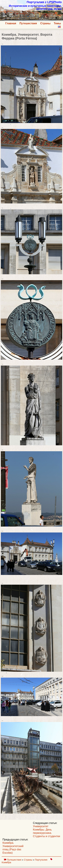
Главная (11, 23)
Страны (45, 23)
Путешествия (28, 23)
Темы (57, 23)
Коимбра (6, 862)
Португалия (41, 860)
